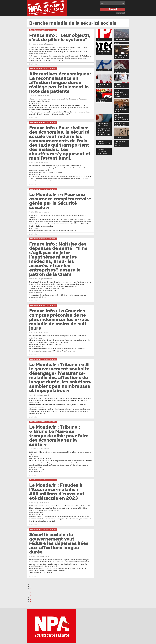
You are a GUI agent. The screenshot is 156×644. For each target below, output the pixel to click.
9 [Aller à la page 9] (30, 602)
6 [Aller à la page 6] (30, 595)
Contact (113, 9)
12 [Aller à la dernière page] (31, 606)
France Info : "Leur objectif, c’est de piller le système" (60, 38)
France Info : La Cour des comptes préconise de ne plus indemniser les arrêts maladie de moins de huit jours (59, 320)
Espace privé (120, 13)
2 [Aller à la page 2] (30, 586)
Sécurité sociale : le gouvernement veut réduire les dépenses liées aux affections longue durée (59, 543)
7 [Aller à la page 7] (30, 597)
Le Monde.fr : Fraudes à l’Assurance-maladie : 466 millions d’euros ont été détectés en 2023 (57, 492)
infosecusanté (49, 44)
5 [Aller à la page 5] (30, 593)
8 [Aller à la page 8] (30, 599)
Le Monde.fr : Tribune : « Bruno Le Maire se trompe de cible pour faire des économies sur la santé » (59, 436)
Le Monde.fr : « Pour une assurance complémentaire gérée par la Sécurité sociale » (60, 201)
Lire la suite (33, 64)
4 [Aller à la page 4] (30, 591)
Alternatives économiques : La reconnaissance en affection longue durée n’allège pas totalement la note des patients (60, 83)
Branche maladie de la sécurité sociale (73, 23)
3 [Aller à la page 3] (30, 589)
